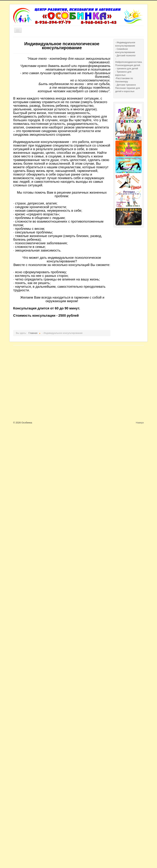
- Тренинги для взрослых (123, 73)
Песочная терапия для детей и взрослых (128, 90)
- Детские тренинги (126, 85)
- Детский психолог (126, 55)
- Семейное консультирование (125, 51)
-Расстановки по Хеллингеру (124, 80)
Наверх (140, 423)
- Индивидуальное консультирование (125, 44)
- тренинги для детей (127, 68)
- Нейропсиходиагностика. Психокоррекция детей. (129, 62)
